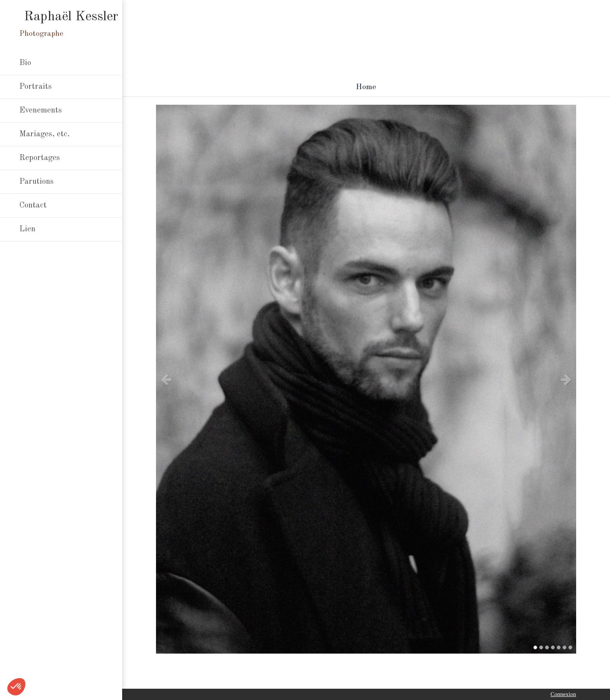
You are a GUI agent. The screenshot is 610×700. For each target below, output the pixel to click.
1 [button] (535, 647)
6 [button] (564, 647)
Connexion (563, 694)
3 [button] (547, 647)
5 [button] (559, 647)
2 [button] (541, 647)
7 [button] (570, 647)
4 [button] (553, 647)
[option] (366, 379)
